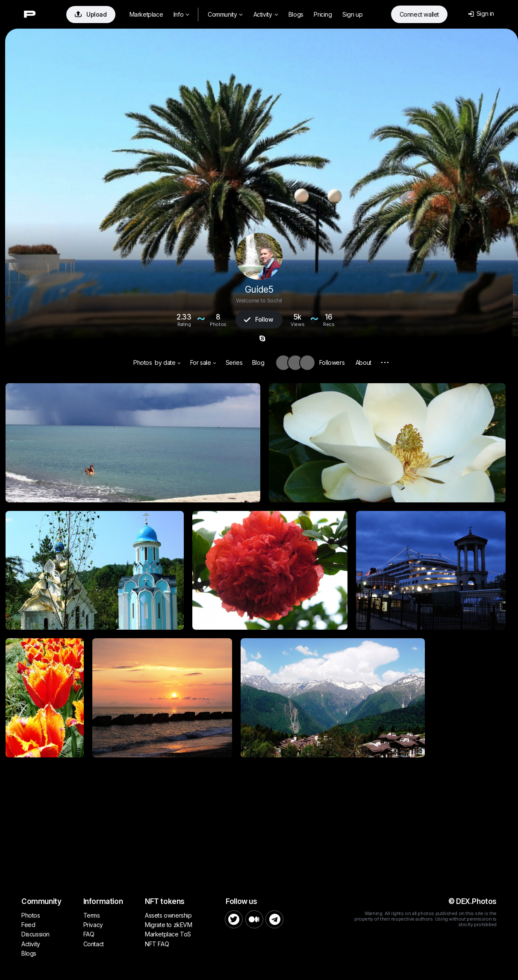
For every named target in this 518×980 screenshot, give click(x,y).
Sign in (481, 13)
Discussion (35, 934)
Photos (143, 362)
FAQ (89, 934)
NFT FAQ (157, 944)
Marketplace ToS (168, 934)
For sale (203, 362)
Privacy (93, 925)
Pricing (323, 14)
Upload (91, 14)
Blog (258, 362)
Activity (266, 14)
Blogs (296, 14)
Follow (259, 319)
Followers (332, 362)
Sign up (352, 14)
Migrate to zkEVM (169, 925)
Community (225, 14)
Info (181, 14)
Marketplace (146, 14)
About (363, 362)
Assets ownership (168, 915)
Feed (28, 925)
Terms (92, 915)
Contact (94, 944)
